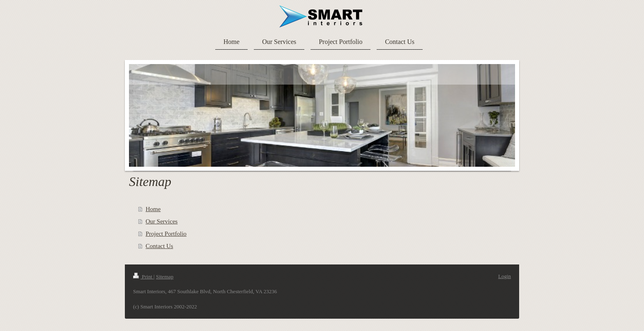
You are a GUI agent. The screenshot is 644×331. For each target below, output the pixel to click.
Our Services (162, 221)
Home (153, 209)
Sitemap (165, 277)
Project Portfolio (166, 234)
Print (143, 277)
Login (505, 276)
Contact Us (160, 246)
